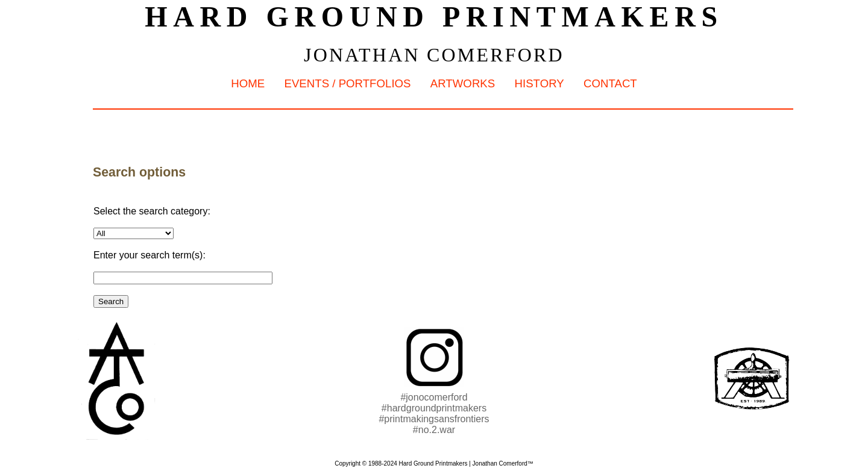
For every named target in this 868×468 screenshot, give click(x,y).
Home (248, 83)
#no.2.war (434, 430)
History (539, 83)
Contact (610, 83)
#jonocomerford (434, 397)
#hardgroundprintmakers (434, 408)
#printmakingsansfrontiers (434, 419)
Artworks (463, 83)
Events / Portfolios (347, 83)
